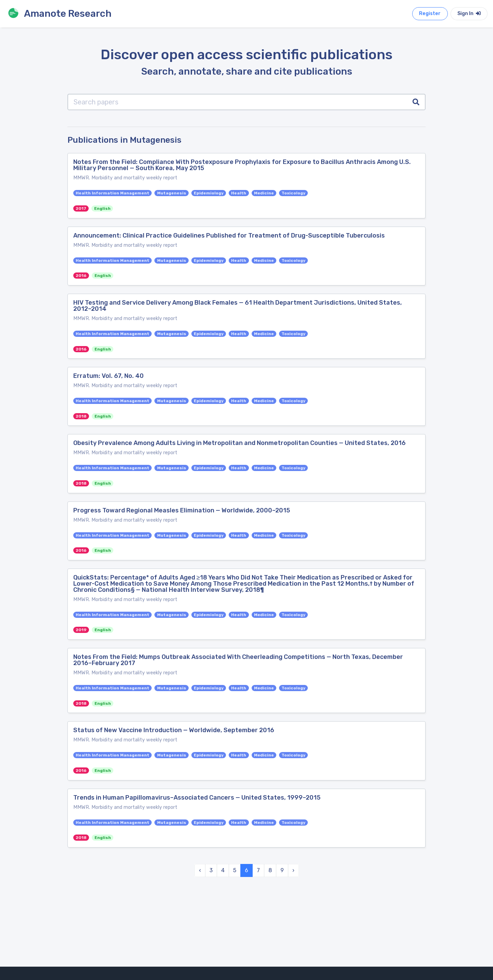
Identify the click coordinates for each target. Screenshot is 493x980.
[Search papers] (237, 102)
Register (430, 14)
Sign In (469, 14)
